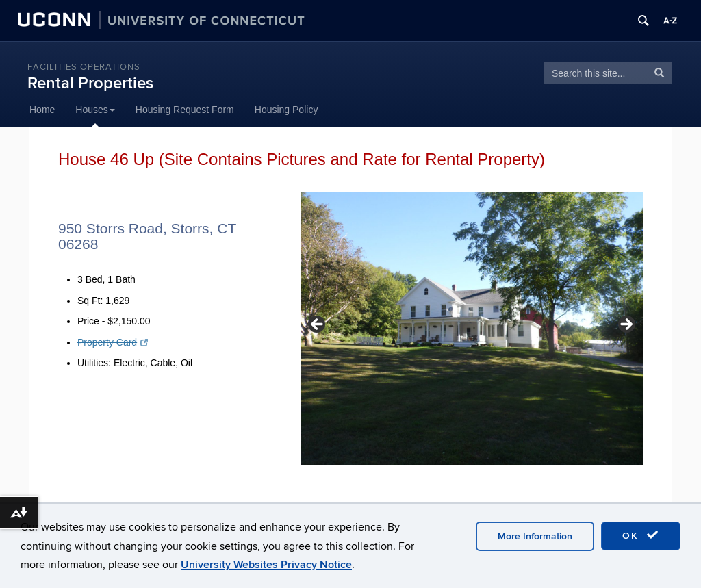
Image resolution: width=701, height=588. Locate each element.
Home (42, 110)
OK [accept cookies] (641, 535)
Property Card (113, 342)
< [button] (318, 325)
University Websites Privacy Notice (266, 565)
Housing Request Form (185, 110)
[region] (472, 329)
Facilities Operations (84, 67)
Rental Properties (90, 83)
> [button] (626, 325)
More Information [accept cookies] (535, 536)
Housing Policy (286, 110)
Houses (95, 110)
